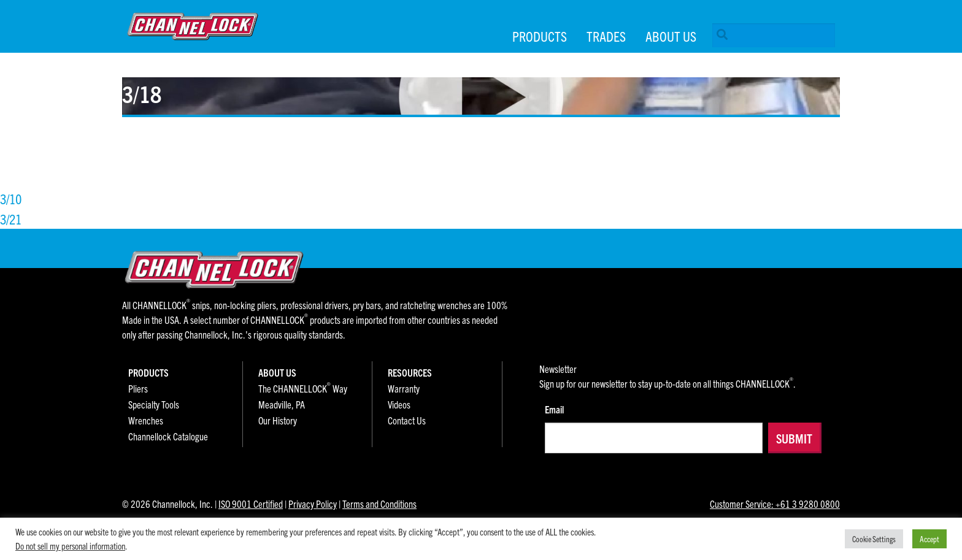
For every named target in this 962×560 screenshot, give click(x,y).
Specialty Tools (154, 404)
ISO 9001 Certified (251, 504)
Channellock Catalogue (168, 436)
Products (540, 36)
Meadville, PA (282, 404)
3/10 (11, 198)
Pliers (138, 388)
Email (554, 409)
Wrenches (146, 420)
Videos (399, 404)
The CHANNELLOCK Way (303, 388)
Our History (278, 420)
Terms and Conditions (379, 504)
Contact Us (407, 420)
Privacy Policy (313, 504)
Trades (606, 36)
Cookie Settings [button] (874, 539)
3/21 (11, 219)
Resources (410, 372)
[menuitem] (772, 38)
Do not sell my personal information (70, 546)
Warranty (404, 388)
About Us (671, 36)
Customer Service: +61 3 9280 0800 (775, 504)
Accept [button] (929, 539)
